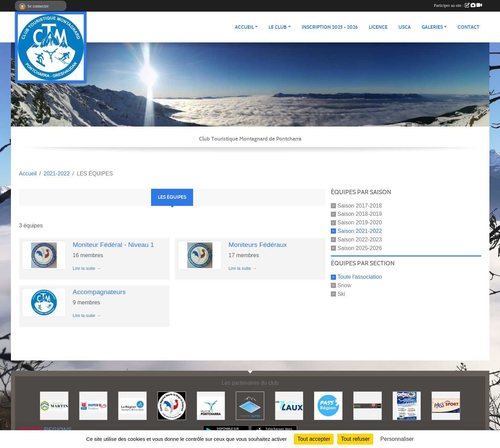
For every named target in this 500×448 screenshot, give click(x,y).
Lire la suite (84, 268)
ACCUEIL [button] (244, 27)
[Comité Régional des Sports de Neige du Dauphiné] (172, 405)
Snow (344, 285)
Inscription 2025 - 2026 (330, 27)
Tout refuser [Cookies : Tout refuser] (355, 439)
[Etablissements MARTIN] (54, 405)
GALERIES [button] (432, 27)
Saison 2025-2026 (360, 248)
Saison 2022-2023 (360, 240)
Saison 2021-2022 (360, 231)
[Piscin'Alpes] (250, 405)
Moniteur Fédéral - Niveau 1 (113, 245)
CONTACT (469, 27)
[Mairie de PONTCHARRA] (211, 405)
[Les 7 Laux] (289, 405)
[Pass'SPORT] (446, 405)
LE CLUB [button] (278, 27)
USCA (405, 27)
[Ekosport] (368, 405)
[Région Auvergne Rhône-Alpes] (132, 405)
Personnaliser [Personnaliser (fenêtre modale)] (397, 439)
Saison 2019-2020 (360, 222)
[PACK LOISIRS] (407, 405)
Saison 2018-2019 (360, 214)
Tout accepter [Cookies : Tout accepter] (314, 439)
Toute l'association (360, 277)
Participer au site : (458, 5)
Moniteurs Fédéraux (258, 245)
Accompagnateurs (99, 292)
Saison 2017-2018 (360, 205)
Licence (378, 27)
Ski (341, 294)
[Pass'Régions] (328, 405)
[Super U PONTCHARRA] (93, 405)
